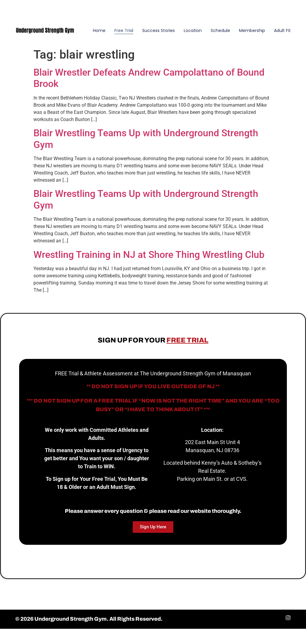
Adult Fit (282, 30)
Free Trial (124, 30)
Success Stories (159, 30)
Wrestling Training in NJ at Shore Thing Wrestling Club (149, 255)
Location (193, 30)
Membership (252, 30)
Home (99, 30)
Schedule (220, 30)
